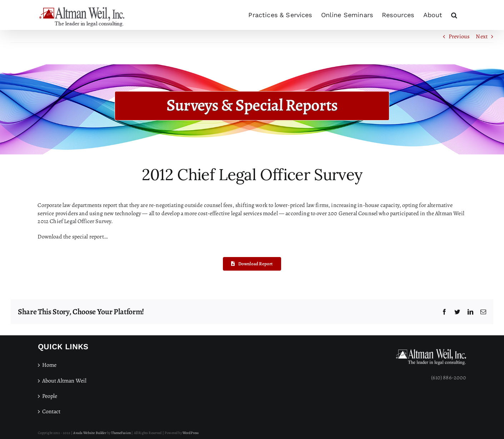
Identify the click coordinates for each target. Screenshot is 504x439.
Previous (459, 36)
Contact (51, 411)
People (50, 396)
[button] (454, 15)
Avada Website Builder (90, 433)
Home (49, 365)
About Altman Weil (64, 381)
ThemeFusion (121, 433)
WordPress (191, 433)
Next (482, 36)
